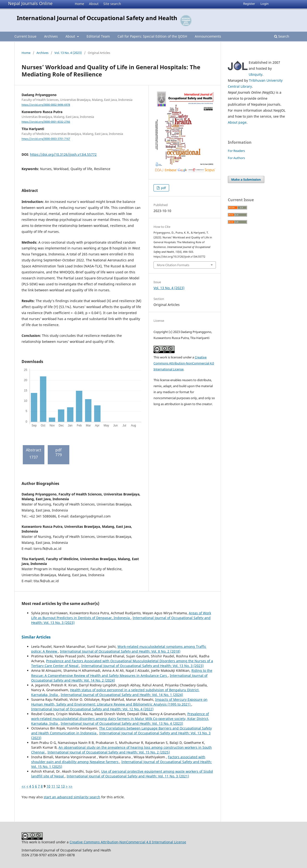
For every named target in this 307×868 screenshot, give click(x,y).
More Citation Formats (173, 265)
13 (63, 786)
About (94, 4)
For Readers (236, 151)
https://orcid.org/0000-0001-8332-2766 (46, 122)
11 (53, 786)
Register (249, 4)
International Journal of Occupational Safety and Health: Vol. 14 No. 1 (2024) (122, 695)
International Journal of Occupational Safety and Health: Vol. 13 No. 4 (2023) (122, 723)
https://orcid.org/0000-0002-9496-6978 (46, 105)
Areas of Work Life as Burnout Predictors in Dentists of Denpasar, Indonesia (121, 615)
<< (24, 786)
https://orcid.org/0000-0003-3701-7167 (46, 139)
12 (58, 786)
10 (48, 786)
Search (282, 36)
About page (237, 122)
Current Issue (25, 36)
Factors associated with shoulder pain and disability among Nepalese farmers (118, 759)
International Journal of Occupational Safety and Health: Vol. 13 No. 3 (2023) (142, 666)
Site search (112, 4)
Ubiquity (256, 74)
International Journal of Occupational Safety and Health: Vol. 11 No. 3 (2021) (128, 776)
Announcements (208, 36)
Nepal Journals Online (30, 3)
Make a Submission (246, 179)
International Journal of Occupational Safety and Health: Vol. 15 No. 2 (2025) (109, 752)
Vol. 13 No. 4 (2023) (68, 53)
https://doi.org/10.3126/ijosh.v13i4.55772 (63, 154)
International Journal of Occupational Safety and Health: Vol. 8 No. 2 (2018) (120, 651)
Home (80, 4)
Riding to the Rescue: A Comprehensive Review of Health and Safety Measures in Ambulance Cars (122, 673)
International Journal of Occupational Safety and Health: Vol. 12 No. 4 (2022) (92, 709)
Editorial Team (98, 36)
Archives (51, 36)
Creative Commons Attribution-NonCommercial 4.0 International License (184, 363)
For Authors (236, 158)
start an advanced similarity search (72, 797)
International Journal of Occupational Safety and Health (97, 18)
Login (265, 4)
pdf (163, 188)
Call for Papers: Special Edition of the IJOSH (152, 36)
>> (71, 786)
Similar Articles (36, 637)
